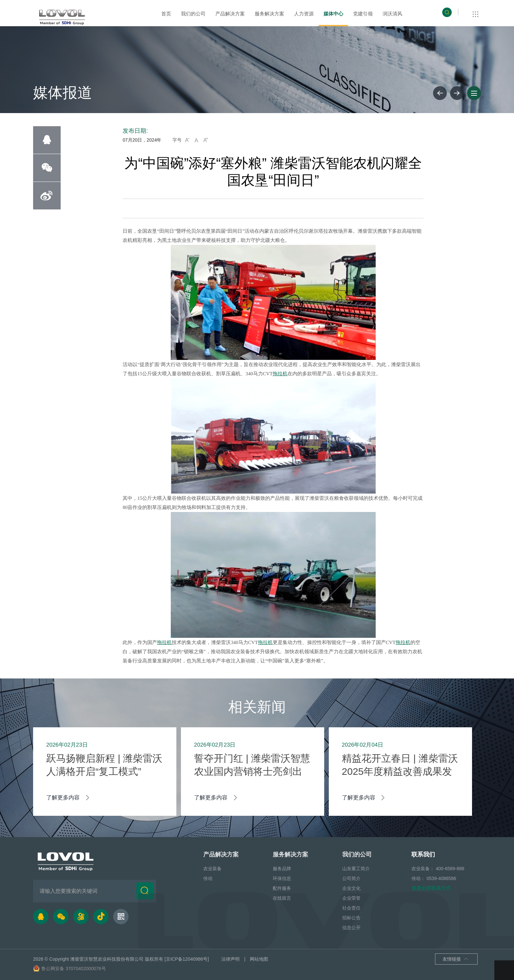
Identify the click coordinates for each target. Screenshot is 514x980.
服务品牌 (282, 869)
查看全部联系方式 (431, 888)
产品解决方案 (230, 14)
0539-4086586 (441, 878)
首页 (166, 14)
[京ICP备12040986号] (187, 959)
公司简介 (351, 878)
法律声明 (230, 959)
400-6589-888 (450, 869)
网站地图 (259, 959)
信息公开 (351, 928)
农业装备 (212, 869)
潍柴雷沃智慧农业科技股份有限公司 (107, 959)
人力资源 (304, 14)
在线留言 (282, 898)
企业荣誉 (351, 898)
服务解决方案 (269, 14)
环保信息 (282, 878)
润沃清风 (392, 14)
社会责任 (351, 908)
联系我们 (423, 854)
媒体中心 (333, 14)
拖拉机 (280, 374)
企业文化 (351, 888)
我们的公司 (193, 14)
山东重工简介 (356, 869)
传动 (208, 878)
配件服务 (282, 888)
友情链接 (456, 959)
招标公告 (351, 918)
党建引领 (363, 14)
